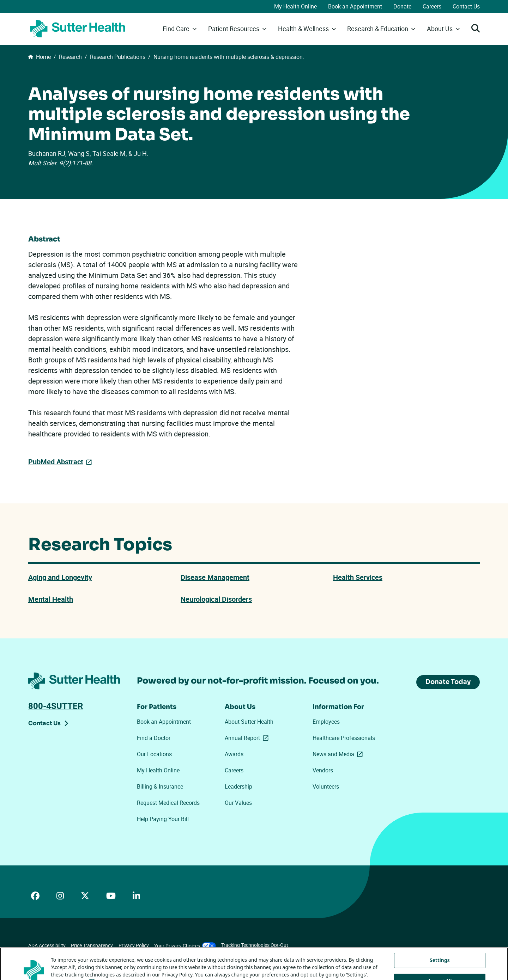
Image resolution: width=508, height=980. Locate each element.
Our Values (238, 803)
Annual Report (248, 738)
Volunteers (326, 786)
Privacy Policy (134, 945)
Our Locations (154, 754)
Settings (440, 970)
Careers (432, 6)
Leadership (238, 786)
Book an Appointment (355, 6)
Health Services (358, 577)
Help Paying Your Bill (163, 819)
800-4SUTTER (56, 706)
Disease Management (215, 577)
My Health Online (295, 6)
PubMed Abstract (56, 462)
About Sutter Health (249, 722)
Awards (234, 754)
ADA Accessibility (47, 945)
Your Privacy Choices (185, 946)
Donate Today (448, 682)
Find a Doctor (154, 738)
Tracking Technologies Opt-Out (255, 945)
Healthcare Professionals (344, 738)
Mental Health (51, 599)
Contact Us (466, 6)
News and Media (339, 754)
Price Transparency (92, 945)
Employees (326, 722)
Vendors (323, 770)
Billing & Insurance (160, 786)
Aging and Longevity (60, 577)
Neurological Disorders (216, 599)
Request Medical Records (168, 803)
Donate (402, 6)
